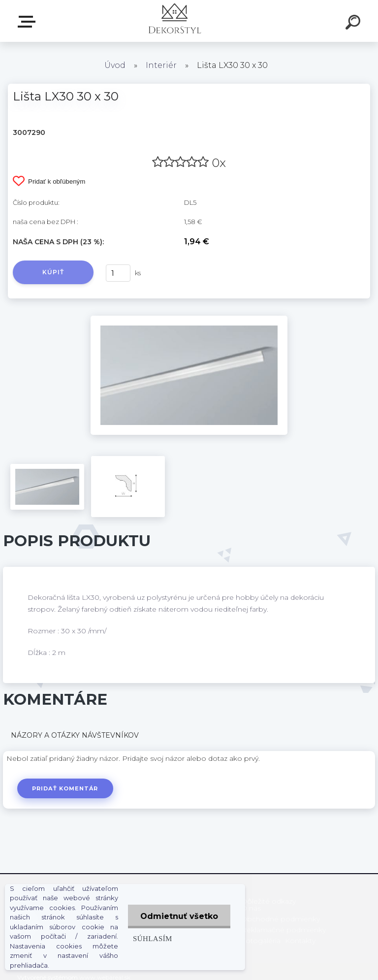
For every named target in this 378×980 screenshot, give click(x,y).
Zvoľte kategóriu (29, 22)
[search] (354, 24)
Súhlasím (153, 938)
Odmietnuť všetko (179, 916)
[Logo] (174, 21)
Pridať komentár (65, 788)
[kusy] (118, 273)
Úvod (115, 65)
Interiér (161, 65)
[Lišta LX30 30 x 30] (189, 319)
